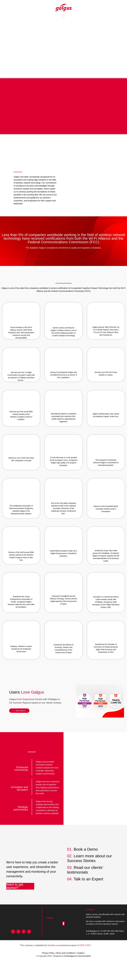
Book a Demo (86, 849)
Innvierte (52, 945)
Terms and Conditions (66, 953)
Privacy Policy (48, 953)
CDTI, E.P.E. (85, 945)
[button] (63, 16)
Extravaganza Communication (78, 956)
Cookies (80, 953)
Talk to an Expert (88, 879)
